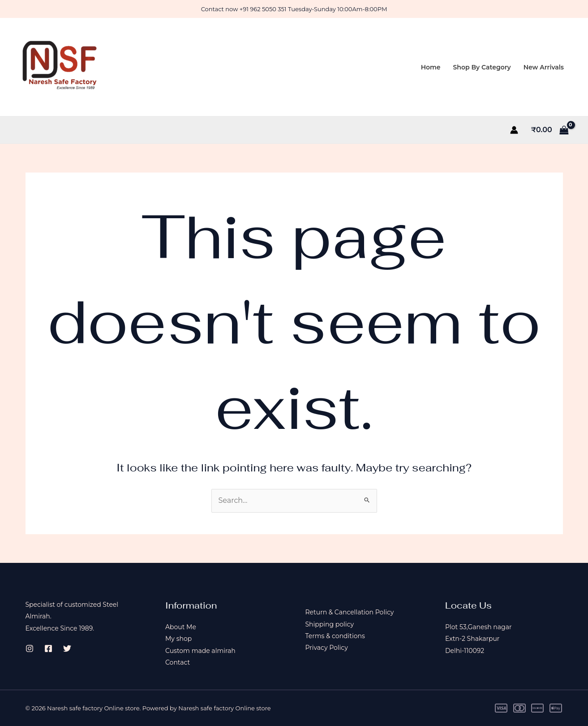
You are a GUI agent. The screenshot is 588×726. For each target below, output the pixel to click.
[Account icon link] (514, 130)
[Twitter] (67, 648)
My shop (178, 639)
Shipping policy (330, 624)
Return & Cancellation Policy (350, 612)
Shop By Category (482, 67)
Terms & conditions (335, 636)
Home (431, 67)
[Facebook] (48, 648)
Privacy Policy (327, 648)
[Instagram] (30, 648)
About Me (181, 627)
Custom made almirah (200, 651)
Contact (178, 662)
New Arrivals (544, 67)
